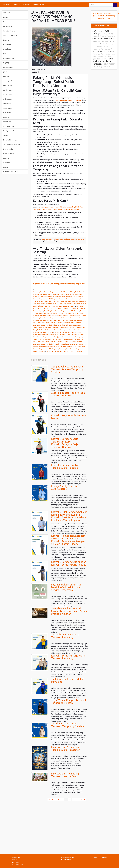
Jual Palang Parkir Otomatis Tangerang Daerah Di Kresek (69, 316)
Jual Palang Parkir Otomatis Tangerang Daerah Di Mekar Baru (51, 323)
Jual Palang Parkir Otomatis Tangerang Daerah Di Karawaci (62, 311)
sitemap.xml (102, 857)
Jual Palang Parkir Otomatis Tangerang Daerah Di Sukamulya (56, 346)
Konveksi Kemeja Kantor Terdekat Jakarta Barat (65, 466)
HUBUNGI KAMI (39, 5)
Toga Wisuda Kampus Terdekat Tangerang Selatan (69, 701)
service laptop (8, 90)
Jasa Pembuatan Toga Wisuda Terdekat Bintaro (68, 394)
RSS (95, 857)
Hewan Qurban (9, 149)
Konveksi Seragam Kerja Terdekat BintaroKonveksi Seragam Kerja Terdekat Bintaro (65, 443)
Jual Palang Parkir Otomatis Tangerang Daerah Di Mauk (67, 320)
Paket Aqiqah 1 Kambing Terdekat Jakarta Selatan (66, 748)
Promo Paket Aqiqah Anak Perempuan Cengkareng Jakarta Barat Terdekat (63, 239)
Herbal (6, 167)
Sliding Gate (7, 99)
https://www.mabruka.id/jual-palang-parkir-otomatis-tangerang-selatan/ (59, 284)
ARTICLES (26, 5)
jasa (5, 54)
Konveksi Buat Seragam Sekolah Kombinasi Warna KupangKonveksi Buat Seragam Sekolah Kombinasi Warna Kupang (69, 516)
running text (8, 81)
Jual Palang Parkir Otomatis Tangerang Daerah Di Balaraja (50, 292)
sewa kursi (7, 122)
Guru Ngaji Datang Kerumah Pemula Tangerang (104, 52)
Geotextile (7, 104)
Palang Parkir (8, 67)
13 (59, 799)
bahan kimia (8, 22)
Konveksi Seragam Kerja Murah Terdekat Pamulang (69, 657)
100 (80, 799)
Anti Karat (7, 13)
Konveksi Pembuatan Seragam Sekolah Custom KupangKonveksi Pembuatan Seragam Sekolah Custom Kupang (68, 540)
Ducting (6, 40)
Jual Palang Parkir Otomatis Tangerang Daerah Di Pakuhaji (65, 327)
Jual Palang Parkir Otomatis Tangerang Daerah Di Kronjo (50, 318)
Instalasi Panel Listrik (11, 172)
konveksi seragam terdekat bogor (102, 38)
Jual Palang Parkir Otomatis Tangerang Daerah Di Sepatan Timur (64, 339)
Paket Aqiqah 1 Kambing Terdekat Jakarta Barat (65, 775)
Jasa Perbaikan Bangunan (12, 144)
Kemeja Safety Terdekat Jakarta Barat (65, 487)
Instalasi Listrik (9, 154)
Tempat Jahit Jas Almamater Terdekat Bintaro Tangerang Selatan (67, 369)
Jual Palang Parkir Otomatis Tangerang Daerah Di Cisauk (58, 301)
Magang (6, 63)
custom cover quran (10, 35)
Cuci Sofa (6, 163)
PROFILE (17, 5)
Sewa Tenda (8, 108)
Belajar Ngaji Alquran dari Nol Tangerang (104, 61)
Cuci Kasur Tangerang (106, 44)
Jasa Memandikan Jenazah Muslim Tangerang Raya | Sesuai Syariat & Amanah (69, 611)
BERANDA (7, 5)
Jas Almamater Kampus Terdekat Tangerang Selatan (67, 725)
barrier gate (7, 26)
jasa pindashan (8, 58)
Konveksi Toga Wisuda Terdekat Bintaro (69, 417)
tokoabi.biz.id (66, 860)
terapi (5, 135)
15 (67, 799)
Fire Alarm (7, 45)
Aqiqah (6, 17)
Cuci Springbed (8, 126)
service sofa (8, 95)
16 (70, 799)
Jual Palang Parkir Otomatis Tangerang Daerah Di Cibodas (55, 297)
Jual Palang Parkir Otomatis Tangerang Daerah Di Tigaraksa (64, 351)
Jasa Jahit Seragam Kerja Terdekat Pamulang (65, 636)
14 (63, 799)
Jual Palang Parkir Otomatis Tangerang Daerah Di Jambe (58, 306)
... (56, 799)
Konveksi (7, 117)
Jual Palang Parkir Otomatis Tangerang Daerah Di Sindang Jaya (52, 342)
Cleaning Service (9, 31)
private (6, 72)
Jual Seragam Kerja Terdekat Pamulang (68, 680)
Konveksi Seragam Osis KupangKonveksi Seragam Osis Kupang (69, 563)
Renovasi (7, 76)
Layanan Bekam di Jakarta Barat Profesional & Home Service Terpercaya (66, 587)
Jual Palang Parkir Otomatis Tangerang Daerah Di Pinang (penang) (57, 335)
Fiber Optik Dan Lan (10, 140)
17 (73, 799)
